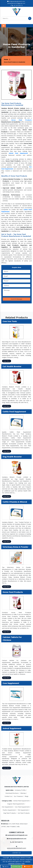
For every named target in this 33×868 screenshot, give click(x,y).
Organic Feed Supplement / (16, 804)
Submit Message (17, 299)
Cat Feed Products (24, 813)
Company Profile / (21, 790)
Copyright (6, 858)
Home (6, 59)
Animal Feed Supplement (18, 153)
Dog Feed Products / (10, 813)
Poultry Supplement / (10, 810)
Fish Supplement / (24, 810)
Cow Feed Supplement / (23, 807)
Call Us (6, 866)
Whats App (17, 866)
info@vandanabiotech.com (17, 839)
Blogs (27, 796)
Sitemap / (24, 793)
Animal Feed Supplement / (22, 801)
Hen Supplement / (8, 807)
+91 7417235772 (17, 5)
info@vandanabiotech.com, (16, 1)
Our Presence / (19, 796)
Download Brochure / (12, 793)
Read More (7, 361)
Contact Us (16, 853)
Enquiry (27, 867)
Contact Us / (9, 796)
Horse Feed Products (22, 120)
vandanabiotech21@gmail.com (16, 3)
